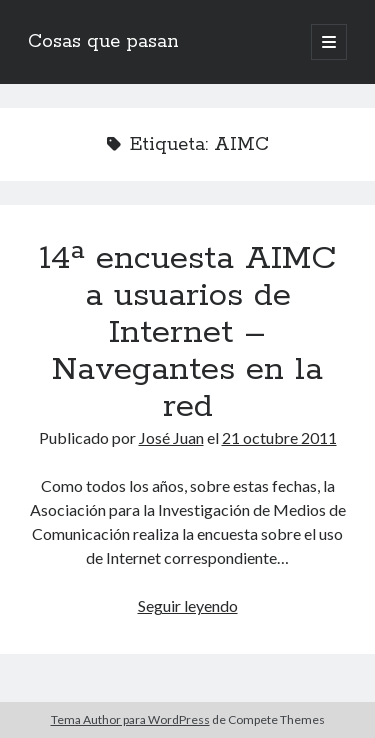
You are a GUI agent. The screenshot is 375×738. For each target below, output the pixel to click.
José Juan (171, 437)
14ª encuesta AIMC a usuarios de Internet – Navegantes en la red (188, 333)
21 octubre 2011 (279, 437)
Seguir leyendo (188, 605)
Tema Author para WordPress (130, 719)
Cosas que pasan (103, 42)
